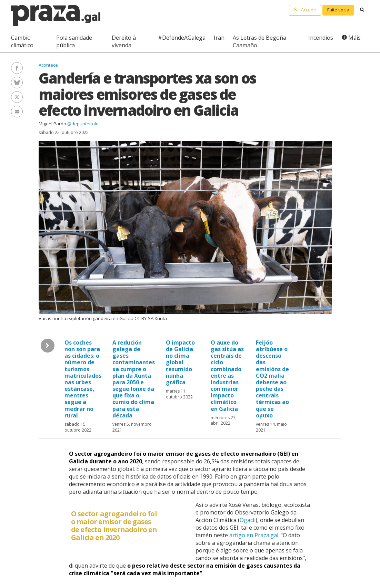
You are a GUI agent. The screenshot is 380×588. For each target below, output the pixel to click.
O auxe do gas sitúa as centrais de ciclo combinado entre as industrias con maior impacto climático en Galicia (227, 376)
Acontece (48, 65)
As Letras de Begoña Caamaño (259, 41)
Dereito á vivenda (124, 41)
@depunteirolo (83, 124)
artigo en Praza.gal (254, 535)
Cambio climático (22, 41)
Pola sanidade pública (74, 41)
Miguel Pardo (52, 124)
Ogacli (248, 520)
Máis (354, 38)
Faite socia (338, 10)
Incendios (321, 38)
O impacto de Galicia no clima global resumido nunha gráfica (180, 362)
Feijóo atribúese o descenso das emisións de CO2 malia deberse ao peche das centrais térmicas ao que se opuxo (272, 379)
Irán (219, 38)
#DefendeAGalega (182, 38)
